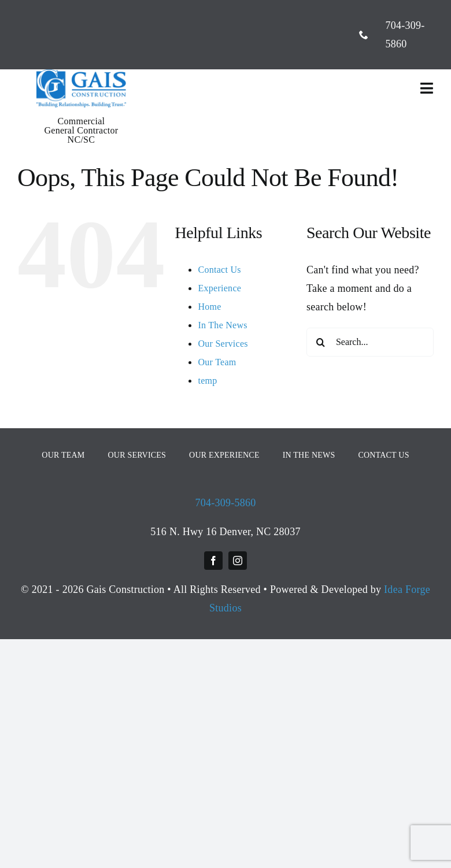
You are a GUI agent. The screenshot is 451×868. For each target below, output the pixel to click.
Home (209, 307)
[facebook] (213, 561)
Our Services (223, 344)
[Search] (321, 342)
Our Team (217, 362)
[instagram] (238, 561)
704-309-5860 (225, 503)
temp (207, 381)
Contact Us (219, 270)
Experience (219, 288)
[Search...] (370, 342)
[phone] (364, 35)
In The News (222, 325)
